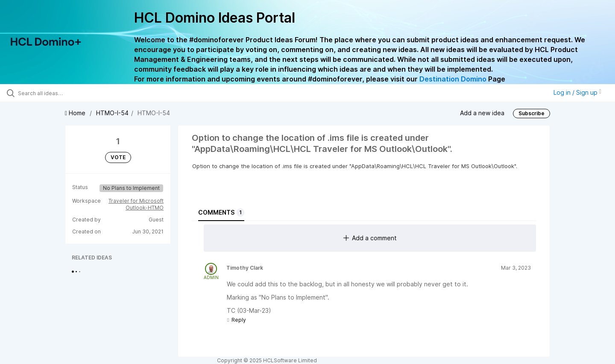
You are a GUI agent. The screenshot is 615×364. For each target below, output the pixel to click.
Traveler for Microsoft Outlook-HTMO (136, 204)
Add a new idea (482, 112)
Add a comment (370, 238)
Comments (221, 213)
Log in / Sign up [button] (577, 92)
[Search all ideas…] (72, 93)
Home (76, 113)
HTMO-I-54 (112, 113)
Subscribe (532, 113)
